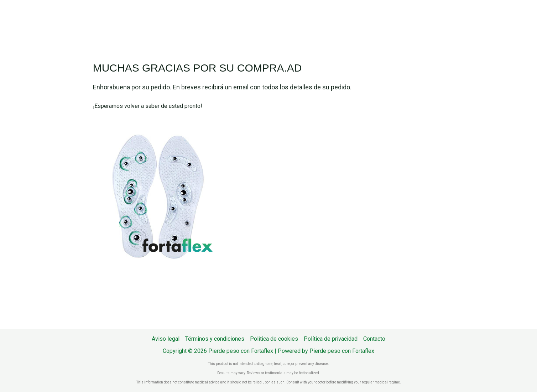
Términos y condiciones (215, 339)
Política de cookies (274, 339)
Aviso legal (166, 339)
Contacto (374, 339)
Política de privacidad (331, 339)
